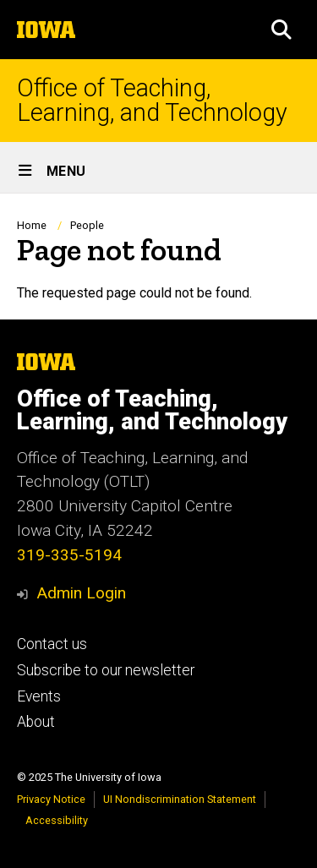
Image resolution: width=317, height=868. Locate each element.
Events (39, 696)
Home (32, 225)
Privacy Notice (51, 799)
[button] (281, 30)
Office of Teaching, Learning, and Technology (152, 101)
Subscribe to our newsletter (106, 670)
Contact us (52, 644)
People (87, 225)
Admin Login (81, 593)
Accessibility (57, 820)
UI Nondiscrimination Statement (180, 799)
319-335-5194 (69, 555)
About (36, 722)
